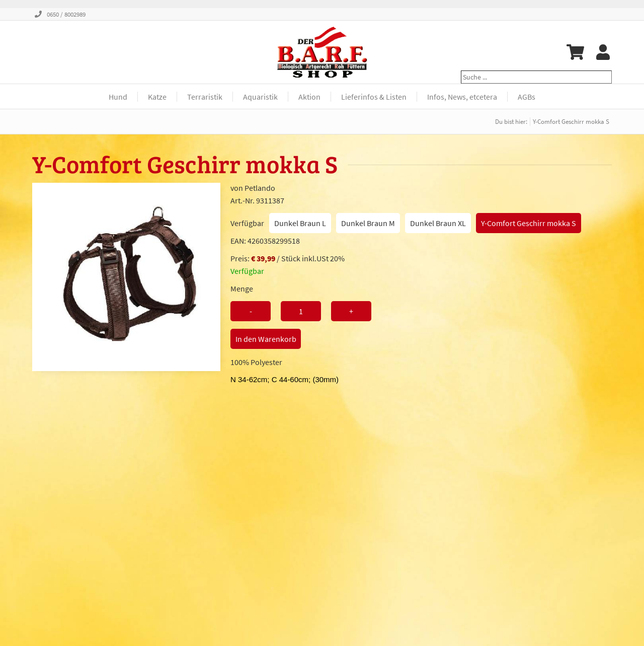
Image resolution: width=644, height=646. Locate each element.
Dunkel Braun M (368, 223)
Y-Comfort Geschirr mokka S (529, 223)
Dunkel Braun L (300, 223)
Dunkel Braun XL (438, 223)
